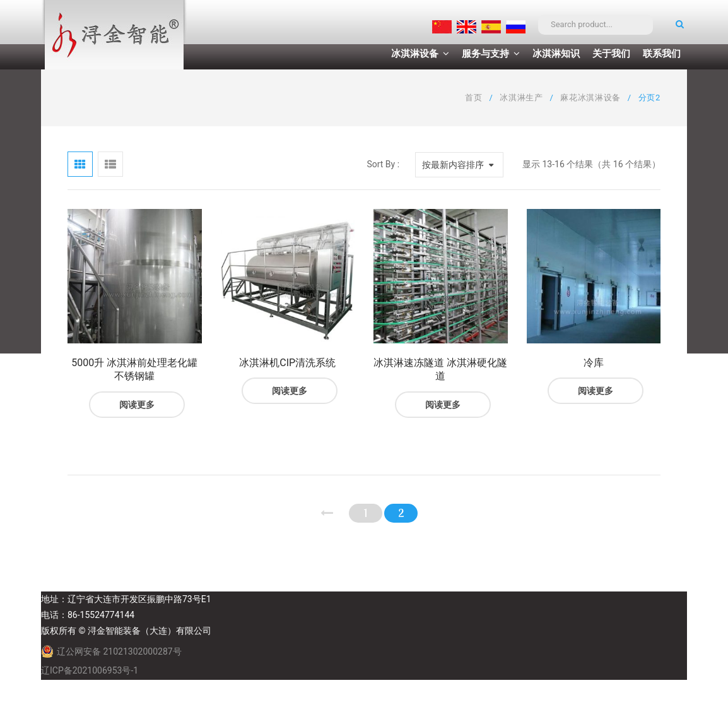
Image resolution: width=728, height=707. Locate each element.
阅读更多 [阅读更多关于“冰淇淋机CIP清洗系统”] (290, 391)
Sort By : (383, 164)
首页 (473, 98)
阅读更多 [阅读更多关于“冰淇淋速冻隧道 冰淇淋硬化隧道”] (443, 405)
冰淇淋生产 (521, 98)
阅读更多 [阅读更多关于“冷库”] (596, 391)
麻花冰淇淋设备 (590, 98)
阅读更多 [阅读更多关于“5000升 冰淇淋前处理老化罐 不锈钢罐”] (137, 405)
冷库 (594, 363)
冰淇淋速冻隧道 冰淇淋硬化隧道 (440, 370)
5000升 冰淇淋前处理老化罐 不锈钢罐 (134, 370)
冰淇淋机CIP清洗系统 (287, 363)
